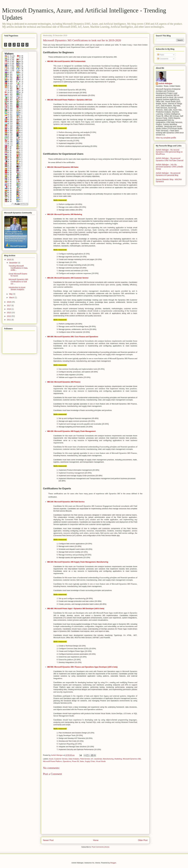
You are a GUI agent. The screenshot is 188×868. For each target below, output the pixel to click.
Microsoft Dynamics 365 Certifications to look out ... (18, 282)
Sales (82, 761)
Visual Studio (101, 761)
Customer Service (61, 759)
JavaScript (98, 759)
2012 (9, 316)
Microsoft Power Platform (52, 761)
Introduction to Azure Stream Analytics (17, 288)
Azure (51, 759)
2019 (9, 260)
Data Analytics (74, 759)
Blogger (113, 863)
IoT (92, 759)
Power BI (75, 761)
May (11, 294)
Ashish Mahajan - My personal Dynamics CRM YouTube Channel (170, 159)
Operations (67, 761)
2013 (9, 313)
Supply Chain (90, 761)
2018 (9, 302)
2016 (9, 309)
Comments (163, 59)
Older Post (143, 840)
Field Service (85, 759)
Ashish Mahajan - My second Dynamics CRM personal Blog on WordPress (169, 152)
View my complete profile (166, 138)
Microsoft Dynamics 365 (132, 759)
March (12, 297)
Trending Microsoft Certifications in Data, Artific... (18, 268)
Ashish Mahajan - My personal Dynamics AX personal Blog (168, 174)
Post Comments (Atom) (100, 847)
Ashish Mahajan (165, 83)
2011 (9, 320)
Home (96, 840)
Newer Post (48, 840)
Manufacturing (108, 759)
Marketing (118, 759)
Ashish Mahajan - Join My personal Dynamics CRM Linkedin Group (170, 167)
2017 (9, 306)
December (13, 263)
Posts (161, 55)
